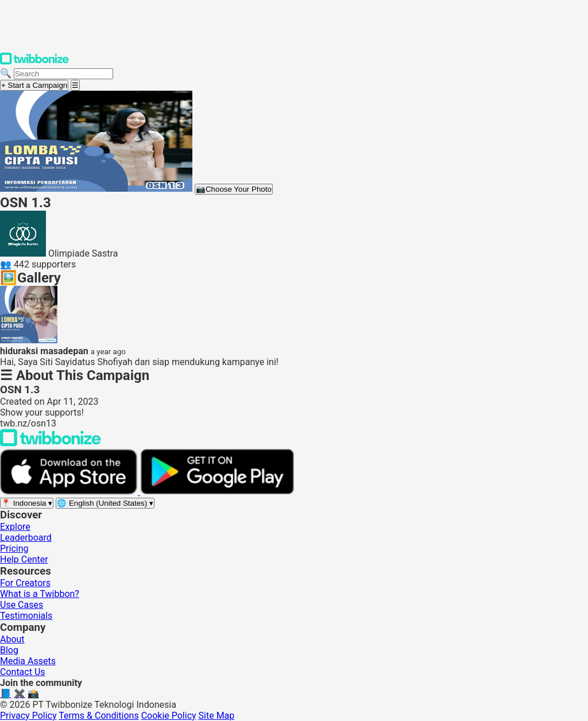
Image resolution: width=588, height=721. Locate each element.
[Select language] (105, 503)
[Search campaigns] (63, 74)
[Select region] (27, 503)
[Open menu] (75, 85)
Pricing (14, 548)
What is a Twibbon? (40, 594)
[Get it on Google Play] (217, 492)
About (12, 639)
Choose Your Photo (234, 189)
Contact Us (23, 672)
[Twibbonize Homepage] (34, 62)
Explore (15, 527)
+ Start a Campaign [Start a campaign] (34, 85)
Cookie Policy (169, 716)
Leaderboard (26, 538)
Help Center (24, 559)
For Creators (25, 583)
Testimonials (26, 616)
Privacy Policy (28, 716)
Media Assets (28, 661)
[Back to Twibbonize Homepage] (51, 443)
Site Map (217, 716)
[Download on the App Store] (70, 492)
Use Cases (22, 605)
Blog (9, 650)
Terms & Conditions (99, 716)
